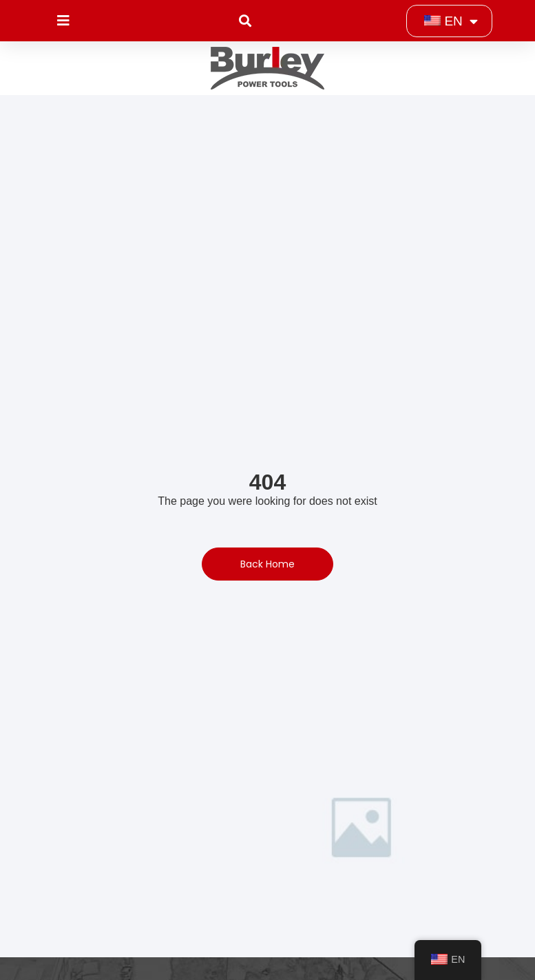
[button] (245, 21)
